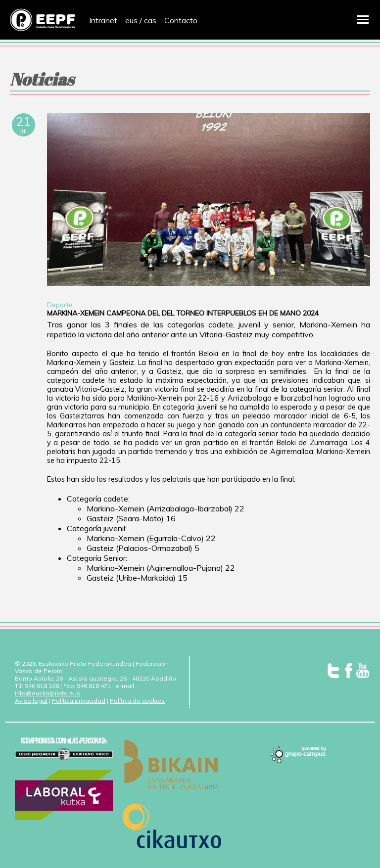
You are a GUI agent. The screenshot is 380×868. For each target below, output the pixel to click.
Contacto (181, 20)
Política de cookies (137, 701)
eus (131, 20)
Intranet (103, 20)
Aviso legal (31, 701)
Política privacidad (79, 701)
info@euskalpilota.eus (47, 693)
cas (150, 20)
